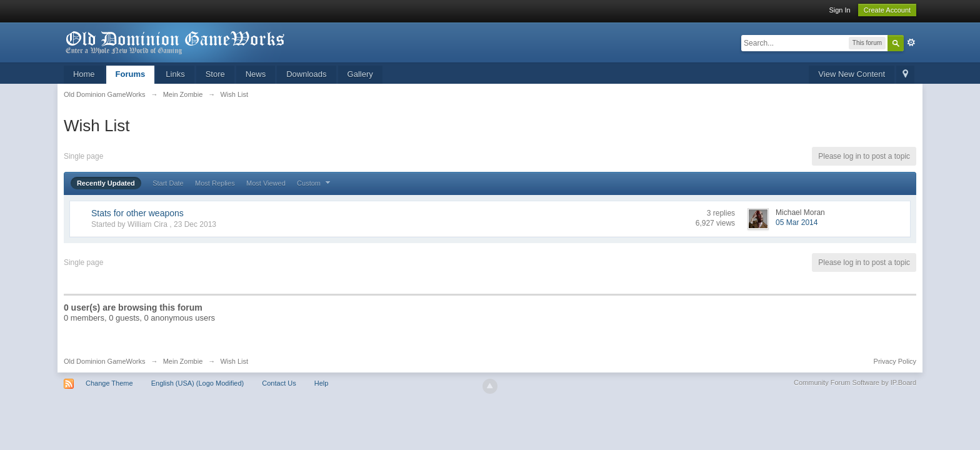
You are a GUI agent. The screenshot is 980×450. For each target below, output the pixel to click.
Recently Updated (106, 183)
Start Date (168, 183)
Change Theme (109, 383)
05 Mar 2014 (797, 222)
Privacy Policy (895, 361)
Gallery (360, 74)
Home (84, 74)
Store (215, 74)
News (256, 74)
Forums (131, 74)
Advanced (911, 42)
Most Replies (215, 183)
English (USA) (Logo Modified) (198, 383)
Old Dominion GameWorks (105, 361)
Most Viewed (266, 183)
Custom (315, 183)
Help (322, 383)
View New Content (852, 74)
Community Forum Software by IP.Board (855, 382)
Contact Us (279, 383)
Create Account (887, 10)
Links (175, 74)
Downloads (306, 74)
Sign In (839, 10)
